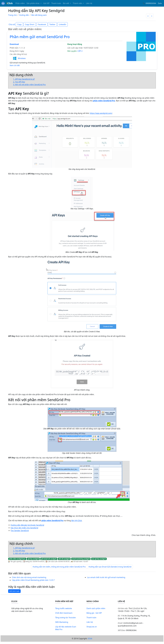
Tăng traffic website (64, 608)
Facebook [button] (42, 24)
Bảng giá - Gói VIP (94, 613)
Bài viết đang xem (39, 15)
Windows (22, 58)
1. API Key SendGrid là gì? (24, 79)
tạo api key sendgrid (99, 559)
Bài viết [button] (66, 3)
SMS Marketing (62, 622)
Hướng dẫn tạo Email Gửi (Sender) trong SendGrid (110, 567)
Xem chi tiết (15, 65)
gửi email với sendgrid (49, 559)
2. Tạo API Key (19, 82)
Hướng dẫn (24, 15)
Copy (19, 24)
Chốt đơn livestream (64, 613)
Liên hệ (89, 3)
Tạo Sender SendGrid (20, 531)
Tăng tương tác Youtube (65, 618)
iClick (90, 639)
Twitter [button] (52, 24)
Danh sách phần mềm (96, 608)
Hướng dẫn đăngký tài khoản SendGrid (27, 525)
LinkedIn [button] (62, 24)
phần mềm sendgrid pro (17, 559)
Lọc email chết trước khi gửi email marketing (106, 577)
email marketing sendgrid (81, 559)
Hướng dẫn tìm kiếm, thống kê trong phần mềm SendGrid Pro (59, 567)
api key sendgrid (33, 559)
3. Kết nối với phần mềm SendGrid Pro (29, 85)
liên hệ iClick (76, 521)
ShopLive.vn (92, 627)
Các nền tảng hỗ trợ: (18, 54)
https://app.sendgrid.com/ (101, 113)
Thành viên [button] (78, 3)
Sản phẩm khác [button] (33, 3)
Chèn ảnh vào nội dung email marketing (29, 577)
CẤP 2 (80, 51)
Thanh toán (56, 3)
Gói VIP (46, 3)
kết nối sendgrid (64, 559)
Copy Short (30, 24)
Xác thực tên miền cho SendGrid (24, 528)
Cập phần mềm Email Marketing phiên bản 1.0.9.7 (33, 580)
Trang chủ (12, 15)
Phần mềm (20, 3)
